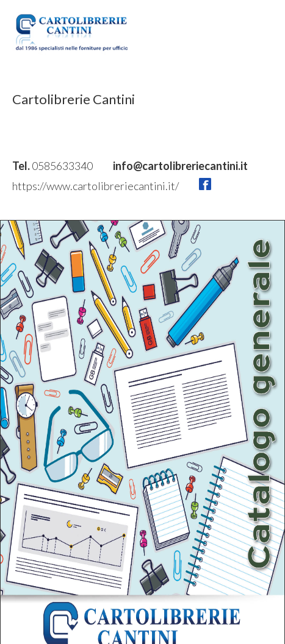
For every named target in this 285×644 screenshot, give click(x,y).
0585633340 (63, 166)
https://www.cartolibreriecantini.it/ (96, 186)
